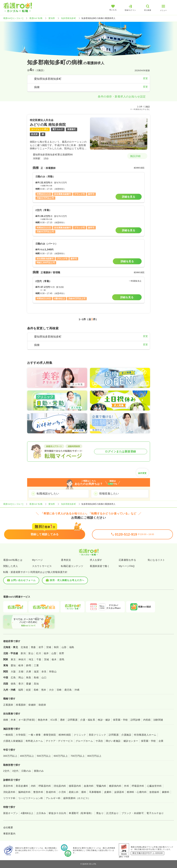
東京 (13, 659)
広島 (13, 677)
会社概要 (8, 827)
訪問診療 (136, 720)
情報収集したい (109, 494)
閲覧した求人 (11, 566)
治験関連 (158, 720)
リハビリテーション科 (31, 798)
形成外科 (51, 792)
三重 (36, 665)
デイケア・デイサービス (59, 741)
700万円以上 (78, 756)
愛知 (13, 665)
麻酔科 (166, 792)
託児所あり (112, 813)
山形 (64, 647)
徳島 (13, 684)
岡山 (21, 677)
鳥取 (29, 677)
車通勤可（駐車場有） (81, 813)
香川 (21, 684)
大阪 (13, 672)
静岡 (29, 665)
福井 (46, 653)
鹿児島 (68, 690)
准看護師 (21, 705)
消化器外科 (9, 792)
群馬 (62, 659)
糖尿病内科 (115, 786)
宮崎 (59, 690)
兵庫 (29, 672)
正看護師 (8, 705)
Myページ (37, 560)
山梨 (54, 653)
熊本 (44, 690)
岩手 (41, 647)
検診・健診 (104, 720)
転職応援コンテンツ (72, 566)
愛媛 (29, 684)
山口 (44, 677)
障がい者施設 (113, 741)
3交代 (15, 771)
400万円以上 (27, 756)
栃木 (54, 659)
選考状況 (66, 560)
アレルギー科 (53, 798)
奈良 (44, 672)
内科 (33, 786)
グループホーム (84, 741)
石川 (38, 653)
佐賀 (28, 690)
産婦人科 (74, 792)
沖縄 (77, 690)
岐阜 (21, 665)
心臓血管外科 (154, 786)
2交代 (6, 771)
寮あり (100, 813)
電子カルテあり (155, 813)
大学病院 (21, 735)
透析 (63, 720)
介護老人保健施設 (13, 741)
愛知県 (52, 18)
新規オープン (11, 813)
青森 (33, 647)
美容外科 (8, 786)
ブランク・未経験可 (133, 813)
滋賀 (36, 672)
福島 (72, 647)
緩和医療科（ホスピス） (77, 798)
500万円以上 (44, 756)
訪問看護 (73, 720)
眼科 (84, 792)
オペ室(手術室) (27, 720)
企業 (161, 741)
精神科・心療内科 (137, 792)
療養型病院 (50, 735)
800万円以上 (94, 756)
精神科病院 (65, 735)
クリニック (80, 735)
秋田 (56, 647)
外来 (13, 720)
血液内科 (89, 786)
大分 (51, 690)
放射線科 (154, 792)
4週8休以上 (27, 813)
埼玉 (31, 659)
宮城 (49, 647)
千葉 (39, 659)
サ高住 (99, 741)
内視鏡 (147, 720)
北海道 (24, 647)
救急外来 (43, 720)
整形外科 (38, 792)
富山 (31, 653)
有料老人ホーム (34, 741)
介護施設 (126, 735)
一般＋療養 (34, 735)
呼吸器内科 (45, 786)
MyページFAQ (127, 566)
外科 (127, 786)
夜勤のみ (39, 771)
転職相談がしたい (48, 494)
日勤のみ (26, 771)
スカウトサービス (42, 566)
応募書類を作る (127, 560)
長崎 (36, 690)
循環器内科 (75, 786)
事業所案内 (9, 834)
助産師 (42, 705)
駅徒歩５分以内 (57, 813)
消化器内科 (60, 786)
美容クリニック (97, 735)
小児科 (62, 792)
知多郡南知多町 (69, 18)
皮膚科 (108, 792)
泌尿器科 (119, 792)
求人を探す (96, 560)
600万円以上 (61, 756)
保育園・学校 (120, 720)
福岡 (21, 690)
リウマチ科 (9, 798)
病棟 (6, 720)
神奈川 (22, 659)
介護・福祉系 (88, 720)
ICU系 (54, 720)
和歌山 (53, 672)
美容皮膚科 (22, 786)
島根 (36, 677)
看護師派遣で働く (100, 566)
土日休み (41, 813)
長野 (62, 653)
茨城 (47, 659)
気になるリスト (156, 560)
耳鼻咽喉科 (95, 792)
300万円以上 (10, 756)
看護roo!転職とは (13, 560)
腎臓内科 (101, 786)
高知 (36, 684)
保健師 (32, 705)
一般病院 (8, 735)
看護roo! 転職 (36, 18)
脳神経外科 (24, 792)
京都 (21, 672)
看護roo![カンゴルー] (13, 18)
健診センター (131, 741)
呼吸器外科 (138, 786)
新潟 (23, 653)
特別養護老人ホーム (145, 735)
